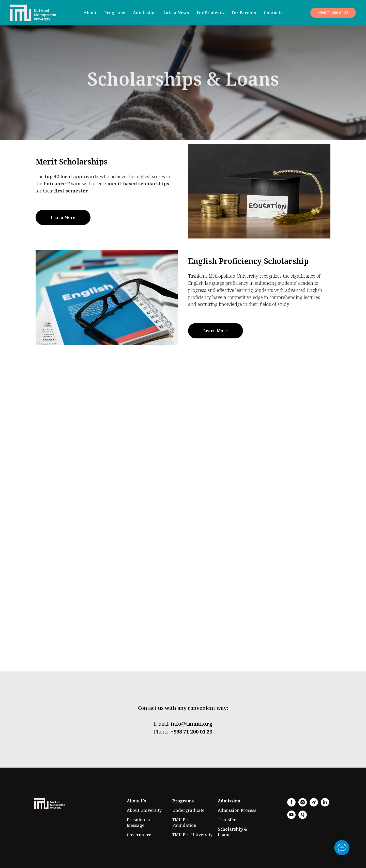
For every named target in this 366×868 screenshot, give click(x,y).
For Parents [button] (244, 13)
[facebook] (291, 805)
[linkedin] (325, 805)
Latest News (176, 13)
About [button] (90, 13)
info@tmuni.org (192, 724)
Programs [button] (115, 13)
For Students (210, 13)
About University (144, 810)
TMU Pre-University (192, 835)
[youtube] (291, 818)
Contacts (273, 13)
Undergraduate (188, 810)
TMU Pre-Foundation (184, 822)
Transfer (227, 820)
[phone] (303, 818)
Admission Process (237, 810)
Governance (139, 835)
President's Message (138, 822)
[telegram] (314, 805)
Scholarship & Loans (233, 832)
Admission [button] (144, 13)
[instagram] (303, 805)
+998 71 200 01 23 (192, 732)
